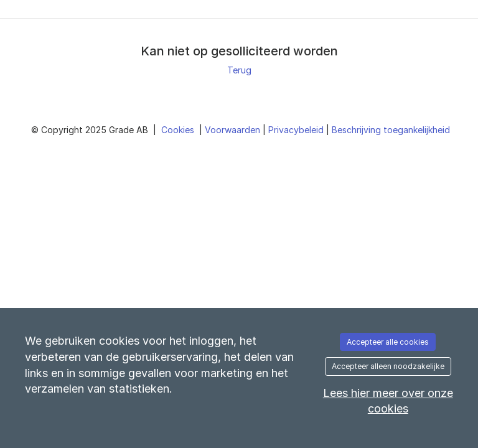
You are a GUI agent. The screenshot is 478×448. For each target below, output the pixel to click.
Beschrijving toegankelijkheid (391, 130)
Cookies (179, 130)
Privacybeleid (297, 130)
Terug (239, 70)
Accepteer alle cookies (388, 342)
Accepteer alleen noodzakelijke (388, 366)
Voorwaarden (234, 130)
